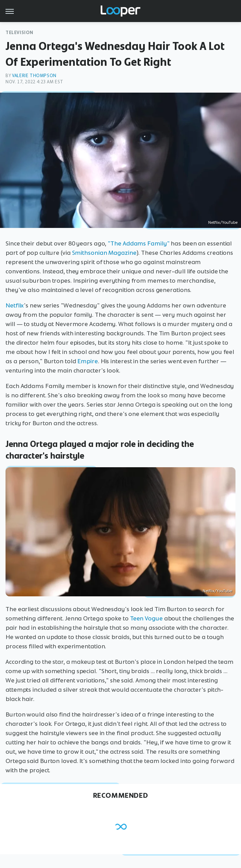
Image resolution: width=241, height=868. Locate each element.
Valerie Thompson (34, 76)
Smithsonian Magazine (104, 253)
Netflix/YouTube (223, 222)
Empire (87, 361)
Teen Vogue (146, 618)
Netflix (15, 305)
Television (19, 33)
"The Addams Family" (138, 243)
